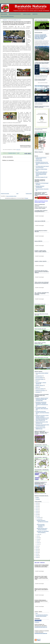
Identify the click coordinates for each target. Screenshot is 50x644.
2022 (37, 508)
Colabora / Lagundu (27, 14)
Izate (37, 613)
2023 (37, 506)
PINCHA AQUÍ (18, 150)
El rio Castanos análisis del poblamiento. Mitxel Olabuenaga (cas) (42, 409)
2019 (37, 513)
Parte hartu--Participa (40, 389)
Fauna (37, 381)
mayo (38, 539)
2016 (37, 546)
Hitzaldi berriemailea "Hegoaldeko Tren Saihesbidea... (41, 526)
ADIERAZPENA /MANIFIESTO (15, 14)
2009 (37, 556)
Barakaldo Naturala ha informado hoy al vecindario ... (43, 522)
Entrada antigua (29, 194)
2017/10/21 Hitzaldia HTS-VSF (42, 177)
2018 (37, 514)
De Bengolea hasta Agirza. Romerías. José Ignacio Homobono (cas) (42, 413)
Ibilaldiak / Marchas (39, 385)
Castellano (38, 499)
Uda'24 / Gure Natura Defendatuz (7, 16)
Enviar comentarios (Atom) (11, 196)
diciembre (39, 517)
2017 (37, 516)
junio (38, 538)
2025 (37, 503)
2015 (37, 548)
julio (38, 536)
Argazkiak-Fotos (39, 376)
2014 (37, 549)
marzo (38, 542)
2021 (37, 510)
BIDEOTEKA (35, 14)
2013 (37, 551)
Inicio (17, 194)
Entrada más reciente (5, 194)
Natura (37, 387)
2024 (37, 505)
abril (38, 541)
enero (38, 544)
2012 (37, 553)
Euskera (37, 497)
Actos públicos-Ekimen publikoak (42, 373)
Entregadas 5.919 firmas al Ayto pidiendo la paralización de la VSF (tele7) (42, 163)
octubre (39, 534)
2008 (37, 557)
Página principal (4, 14)
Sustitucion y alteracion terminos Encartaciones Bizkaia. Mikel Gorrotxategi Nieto (42, 399)
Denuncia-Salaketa (39, 378)
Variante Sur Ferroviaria (40, 390)
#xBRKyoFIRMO (39, 161)
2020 (37, 511)
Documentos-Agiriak (40, 379)
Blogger (27, 198)
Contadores (37, 622)
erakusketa (38, 392)
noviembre (39, 519)
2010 (37, 554)
